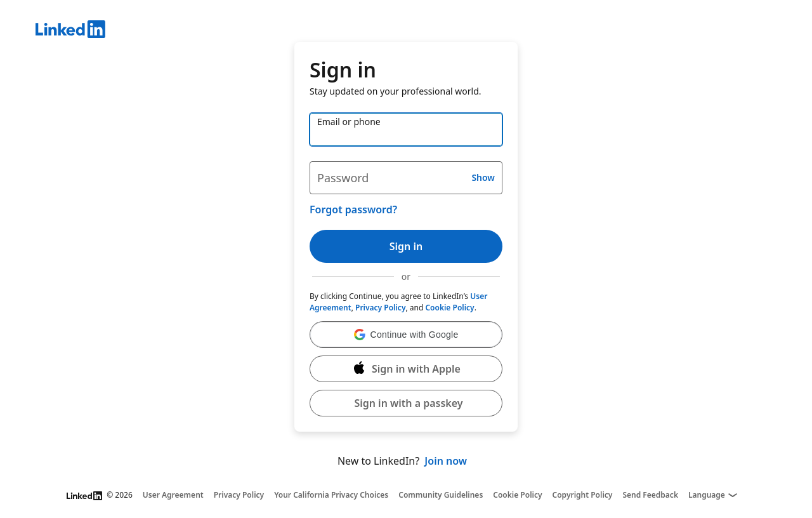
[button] (406, 335)
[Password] (406, 178)
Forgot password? (353, 209)
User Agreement (173, 495)
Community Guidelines (441, 495)
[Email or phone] (406, 129)
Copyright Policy (583, 495)
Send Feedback (650, 495)
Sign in (406, 246)
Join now (446, 461)
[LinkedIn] (424, 31)
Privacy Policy (380, 308)
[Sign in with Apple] (406, 369)
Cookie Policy (449, 308)
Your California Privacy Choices (331, 495)
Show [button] (483, 177)
